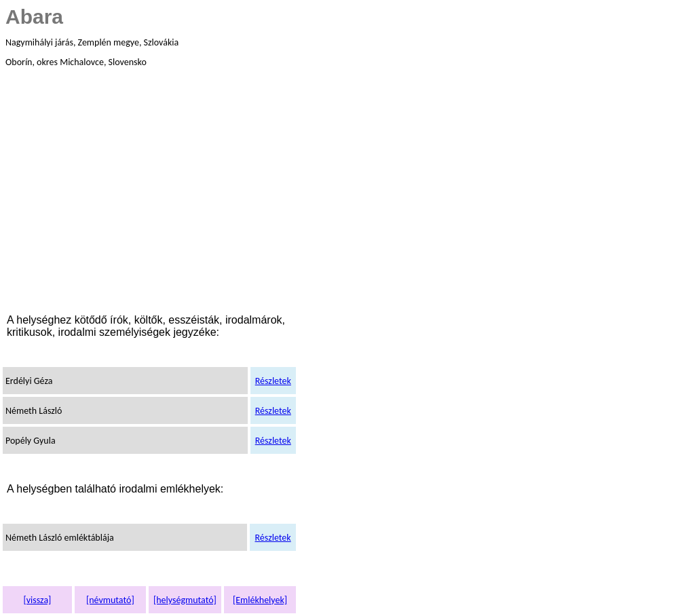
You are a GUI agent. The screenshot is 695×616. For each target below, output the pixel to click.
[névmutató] (110, 600)
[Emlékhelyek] (260, 600)
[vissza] (37, 600)
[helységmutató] (185, 600)
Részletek (273, 381)
